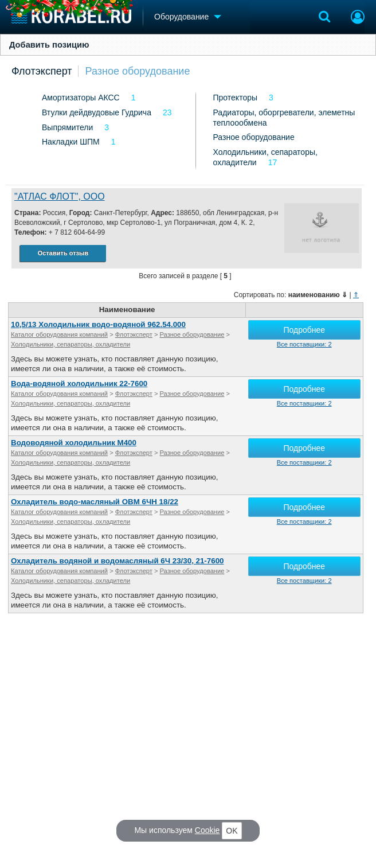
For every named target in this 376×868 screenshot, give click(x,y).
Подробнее (304, 330)
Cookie (207, 830)
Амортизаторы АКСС (81, 98)
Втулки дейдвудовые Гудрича (97, 112)
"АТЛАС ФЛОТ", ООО (60, 196)
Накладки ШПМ (71, 142)
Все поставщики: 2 (304, 344)
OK (232, 831)
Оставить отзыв (63, 253)
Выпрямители (67, 127)
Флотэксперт (42, 71)
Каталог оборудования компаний (59, 334)
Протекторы (236, 98)
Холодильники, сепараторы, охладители (70, 344)
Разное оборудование (138, 71)
